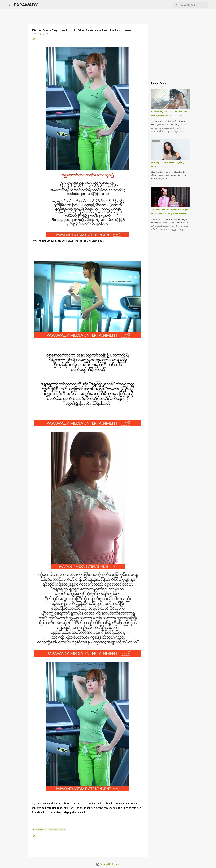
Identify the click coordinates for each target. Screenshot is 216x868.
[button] (34, 39)
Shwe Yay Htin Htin (57, 830)
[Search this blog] (193, 5)
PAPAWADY (26, 5)
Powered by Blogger (108, 864)
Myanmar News (39, 830)
